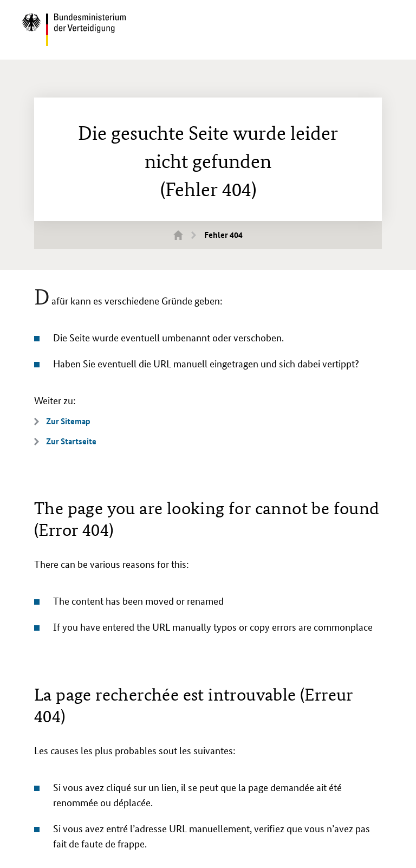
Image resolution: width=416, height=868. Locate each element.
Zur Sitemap (68, 421)
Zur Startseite (71, 441)
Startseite (185, 235)
